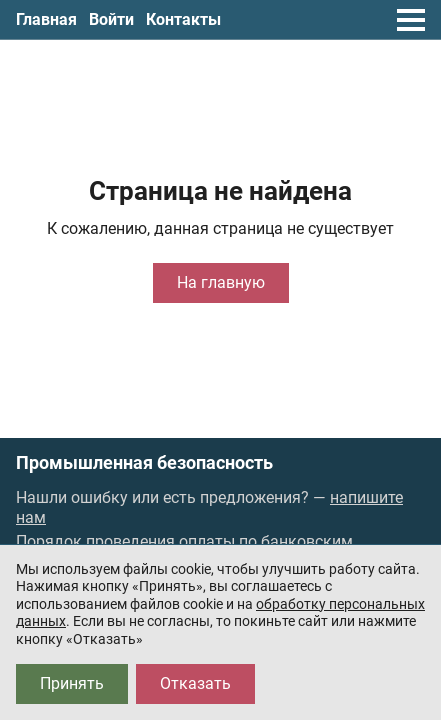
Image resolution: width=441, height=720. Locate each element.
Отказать (195, 683)
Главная (46, 19)
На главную (221, 282)
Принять (72, 683)
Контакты (183, 19)
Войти (111, 19)
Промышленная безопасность (144, 463)
